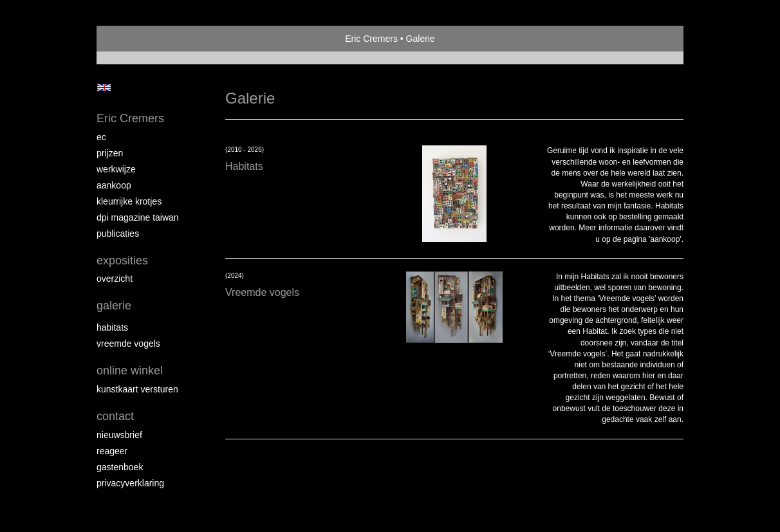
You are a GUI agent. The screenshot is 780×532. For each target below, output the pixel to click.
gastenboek (120, 467)
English (104, 87)
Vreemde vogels (128, 344)
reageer (112, 451)
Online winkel (130, 371)
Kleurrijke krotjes (129, 201)
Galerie (114, 306)
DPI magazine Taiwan (138, 217)
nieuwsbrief (119, 435)
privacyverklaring (130, 483)
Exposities (122, 261)
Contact (115, 416)
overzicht (115, 279)
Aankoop (114, 185)
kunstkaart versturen (137, 389)
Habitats (112, 327)
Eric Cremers (371, 39)
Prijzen (110, 153)
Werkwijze (116, 169)
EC (101, 137)
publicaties (118, 234)
